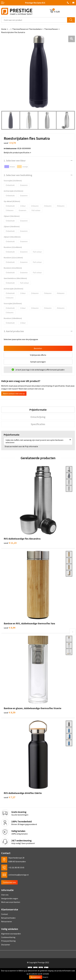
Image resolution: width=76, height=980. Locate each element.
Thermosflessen (51, 29)
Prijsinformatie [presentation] (38, 410)
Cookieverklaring (8, 937)
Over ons (5, 895)
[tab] (38, 410)
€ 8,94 (9, 628)
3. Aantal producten (14, 331)
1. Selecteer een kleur (15, 161)
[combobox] (34, 20)
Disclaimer (6, 945)
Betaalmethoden (8, 918)
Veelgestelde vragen (10, 898)
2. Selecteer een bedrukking (18, 175)
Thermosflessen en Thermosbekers (27, 29)
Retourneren (7, 921)
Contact (5, 914)
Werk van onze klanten (11, 902)
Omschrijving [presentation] (38, 417)
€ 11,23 (10, 543)
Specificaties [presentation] (38, 424)
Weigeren (45, 977)
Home (4, 29)
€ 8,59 (9, 712)
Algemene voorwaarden (11, 934)
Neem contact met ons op (14, 394)
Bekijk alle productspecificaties (17, 152)
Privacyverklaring (8, 941)
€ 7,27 (9, 797)
